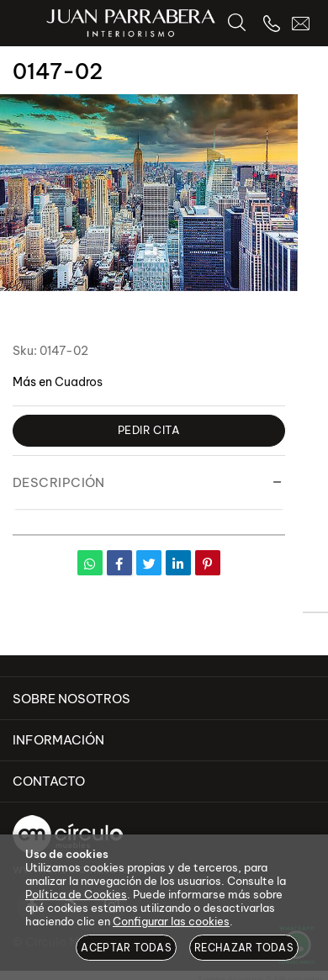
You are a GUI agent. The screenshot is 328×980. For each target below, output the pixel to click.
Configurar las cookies (171, 921)
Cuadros (79, 382)
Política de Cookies (76, 894)
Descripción (59, 482)
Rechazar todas (244, 948)
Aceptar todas (126, 948)
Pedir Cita (149, 430)
